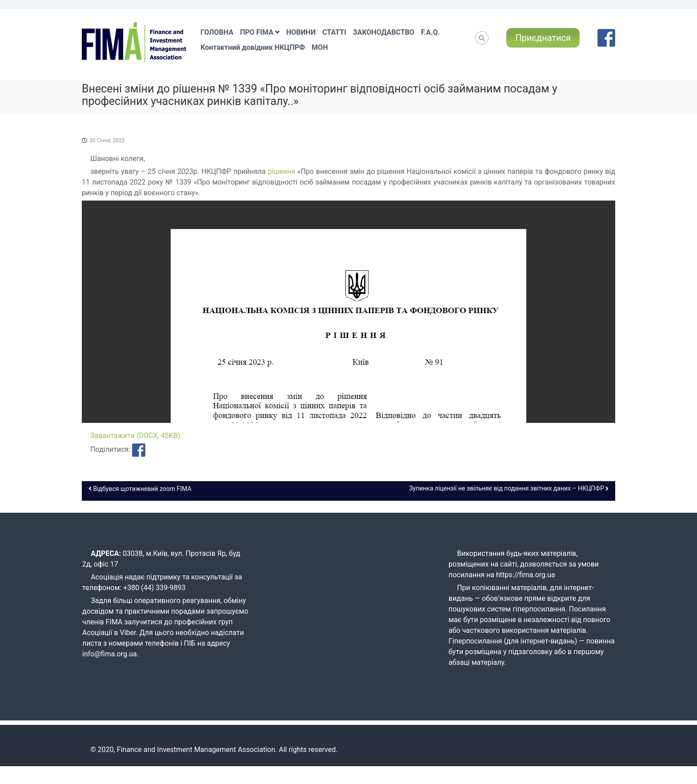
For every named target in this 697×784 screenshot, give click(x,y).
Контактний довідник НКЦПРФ (253, 47)
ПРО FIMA (257, 32)
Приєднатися (543, 38)
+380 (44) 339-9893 (154, 588)
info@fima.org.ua (110, 654)
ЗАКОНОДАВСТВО (384, 32)
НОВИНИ (301, 32)
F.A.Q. (430, 32)
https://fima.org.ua (526, 575)
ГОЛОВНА (217, 32)
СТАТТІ (334, 32)
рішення (283, 171)
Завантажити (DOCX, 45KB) (135, 436)
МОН (320, 47)
